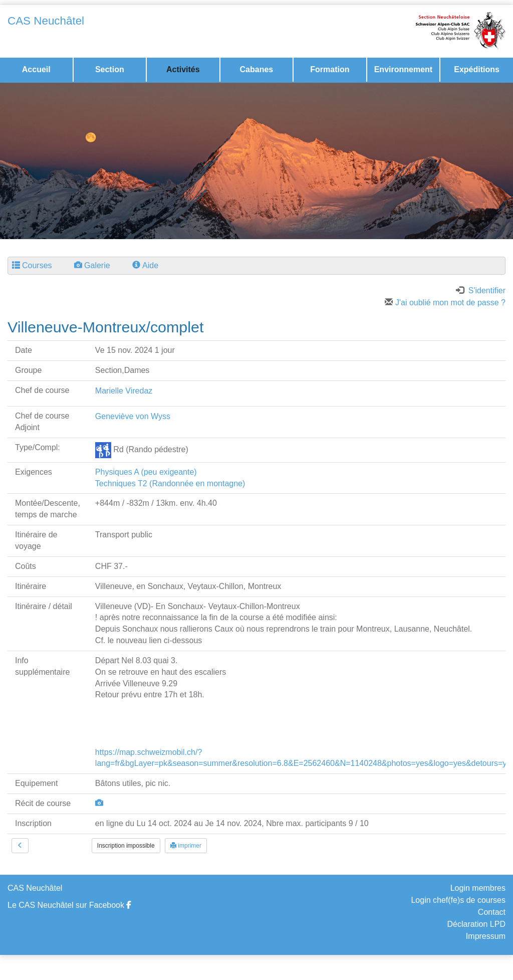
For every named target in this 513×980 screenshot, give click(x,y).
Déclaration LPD (476, 924)
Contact (492, 912)
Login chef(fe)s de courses (458, 900)
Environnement (403, 69)
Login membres (478, 888)
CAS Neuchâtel (46, 21)
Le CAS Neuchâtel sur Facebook (69, 905)
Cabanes (257, 69)
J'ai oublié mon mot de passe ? (445, 303)
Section (110, 69)
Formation (330, 69)
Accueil (36, 69)
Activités (183, 69)
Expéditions (477, 69)
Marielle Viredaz (124, 391)
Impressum (486, 936)
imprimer (186, 846)
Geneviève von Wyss (133, 416)
